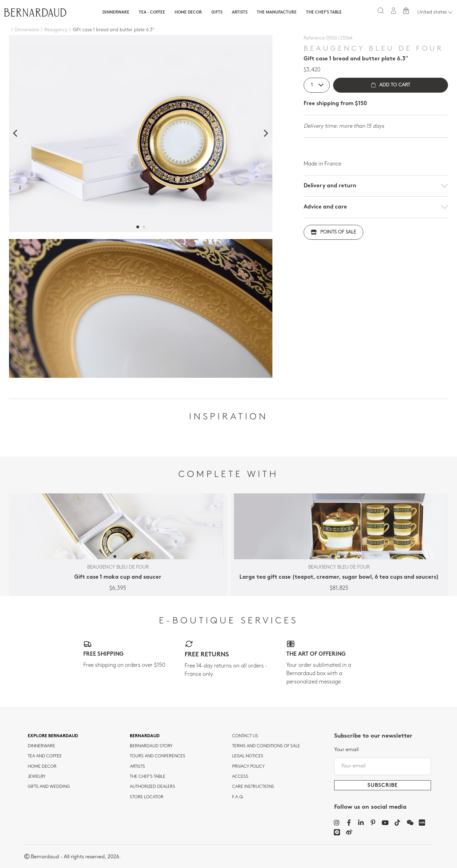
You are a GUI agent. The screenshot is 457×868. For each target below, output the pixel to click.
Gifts (217, 12)
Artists (240, 12)
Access (240, 777)
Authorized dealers (153, 787)
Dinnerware (116, 12)
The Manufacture (277, 12)
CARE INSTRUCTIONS (253, 787)
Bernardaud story (151, 746)
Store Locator (147, 797)
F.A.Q (238, 797)
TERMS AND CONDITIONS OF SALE (266, 746)
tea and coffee (45, 756)
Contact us (245, 736)
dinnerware (41, 746)
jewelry (37, 777)
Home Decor (188, 12)
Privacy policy (248, 767)
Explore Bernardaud (53, 736)
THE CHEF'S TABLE (148, 777)
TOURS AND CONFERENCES (158, 756)
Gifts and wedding (49, 787)
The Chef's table (324, 12)
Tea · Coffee (152, 12)
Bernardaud (145, 736)
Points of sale (333, 232)
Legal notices (248, 756)
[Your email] (383, 766)
